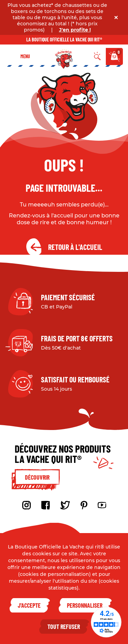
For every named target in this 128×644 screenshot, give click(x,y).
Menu (25, 56)
